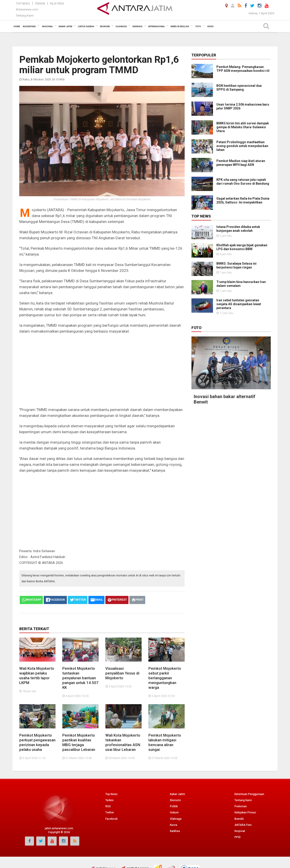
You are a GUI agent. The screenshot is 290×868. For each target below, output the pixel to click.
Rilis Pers (57, 4)
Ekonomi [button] (105, 27)
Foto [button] (198, 27)
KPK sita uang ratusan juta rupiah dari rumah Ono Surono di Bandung (243, 182)
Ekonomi (175, 800)
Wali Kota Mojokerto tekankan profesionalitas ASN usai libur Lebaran (123, 742)
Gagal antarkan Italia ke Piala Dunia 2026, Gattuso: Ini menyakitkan (243, 200)
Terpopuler (204, 55)
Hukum (174, 812)
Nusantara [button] (29, 27)
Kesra (174, 825)
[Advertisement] (102, 370)
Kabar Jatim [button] (65, 27)
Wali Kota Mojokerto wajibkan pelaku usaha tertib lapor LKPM (37, 676)
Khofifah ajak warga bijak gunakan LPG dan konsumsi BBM (242, 247)
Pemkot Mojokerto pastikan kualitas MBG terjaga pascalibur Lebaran (79, 742)
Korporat (240, 831)
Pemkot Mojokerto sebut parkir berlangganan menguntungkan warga (165, 678)
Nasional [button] (48, 27)
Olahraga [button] (121, 27)
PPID (238, 837)
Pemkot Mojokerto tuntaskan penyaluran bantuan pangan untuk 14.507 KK (80, 678)
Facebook (111, 819)
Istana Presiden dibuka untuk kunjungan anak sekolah (238, 229)
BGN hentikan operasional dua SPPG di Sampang (239, 88)
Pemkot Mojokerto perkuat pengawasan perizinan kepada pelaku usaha (37, 742)
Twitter (110, 812)
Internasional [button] (157, 27)
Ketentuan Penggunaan (249, 794)
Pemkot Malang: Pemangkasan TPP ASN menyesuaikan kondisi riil (243, 69)
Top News (23, 4)
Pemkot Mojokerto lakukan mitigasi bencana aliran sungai (165, 742)
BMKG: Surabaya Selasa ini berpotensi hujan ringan (236, 265)
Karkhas (175, 831)
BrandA (239, 819)
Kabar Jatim (178, 794)
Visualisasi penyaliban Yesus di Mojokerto (122, 673)
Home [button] (17, 27)
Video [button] (210, 27)
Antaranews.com (27, 9)
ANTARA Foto (243, 825)
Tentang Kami (25, 16)
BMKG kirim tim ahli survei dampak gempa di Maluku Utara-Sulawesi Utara (243, 127)
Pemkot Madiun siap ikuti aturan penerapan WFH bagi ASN (241, 163)
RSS (108, 806)
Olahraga (176, 819)
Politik (174, 806)
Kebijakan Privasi (245, 812)
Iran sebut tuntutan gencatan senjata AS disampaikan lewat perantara (239, 304)
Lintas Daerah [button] (86, 27)
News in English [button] (180, 27)
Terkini (40, 4)
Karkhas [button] (138, 27)
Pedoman (241, 806)
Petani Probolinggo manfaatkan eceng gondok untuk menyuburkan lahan (242, 146)
